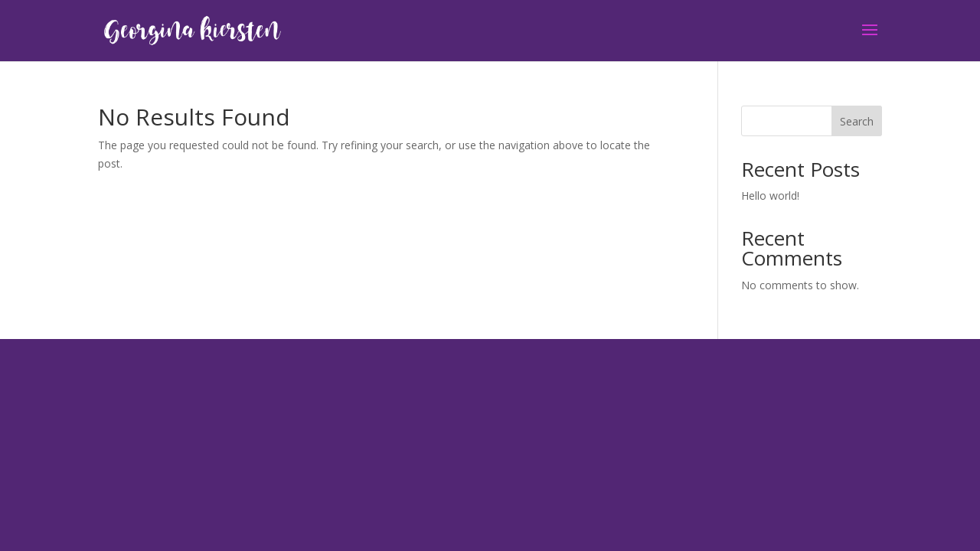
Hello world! (770, 196)
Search (857, 121)
